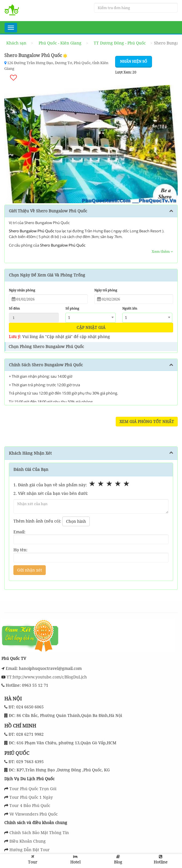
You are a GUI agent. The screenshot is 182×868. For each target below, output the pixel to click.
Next (169, 144)
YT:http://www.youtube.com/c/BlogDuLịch (46, 677)
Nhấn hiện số (134, 61)
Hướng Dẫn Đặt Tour (30, 849)
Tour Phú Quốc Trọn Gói (33, 789)
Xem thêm (162, 251)
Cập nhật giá (91, 327)
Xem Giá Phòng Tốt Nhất (147, 421)
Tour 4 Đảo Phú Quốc (30, 805)
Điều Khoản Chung (28, 841)
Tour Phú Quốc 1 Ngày (31, 797)
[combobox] (90, 318)
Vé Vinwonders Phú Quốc (34, 814)
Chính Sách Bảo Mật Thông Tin (39, 833)
